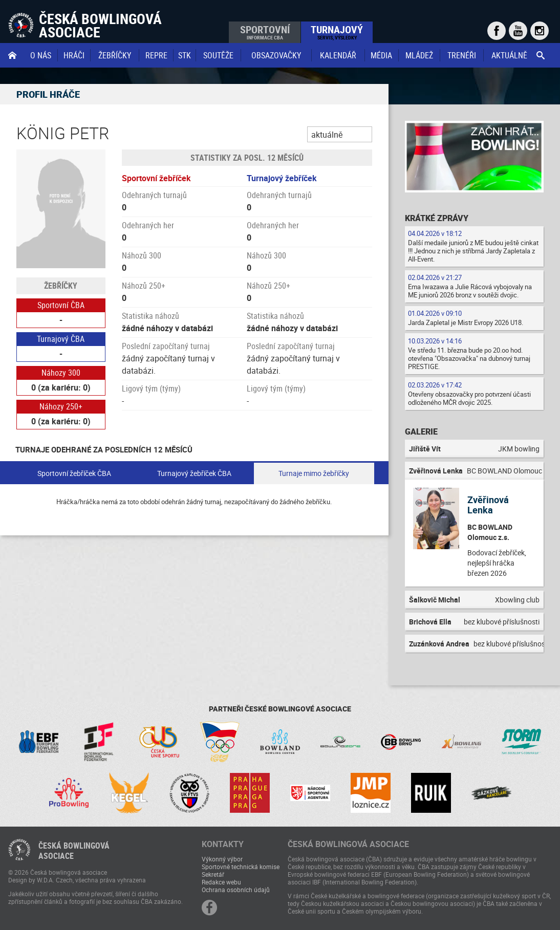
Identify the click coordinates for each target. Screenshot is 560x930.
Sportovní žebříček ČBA (74, 473)
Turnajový (337, 32)
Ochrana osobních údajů (236, 890)
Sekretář (213, 874)
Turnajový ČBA (61, 339)
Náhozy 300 (61, 373)
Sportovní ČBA (61, 305)
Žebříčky (115, 55)
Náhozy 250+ (61, 406)
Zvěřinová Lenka (488, 505)
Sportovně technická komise (241, 867)
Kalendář (338, 55)
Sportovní (265, 32)
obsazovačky (276, 55)
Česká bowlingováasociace (74, 851)
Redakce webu (221, 882)
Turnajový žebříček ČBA (194, 473)
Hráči (74, 55)
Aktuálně (509, 55)
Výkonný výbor (222, 859)
